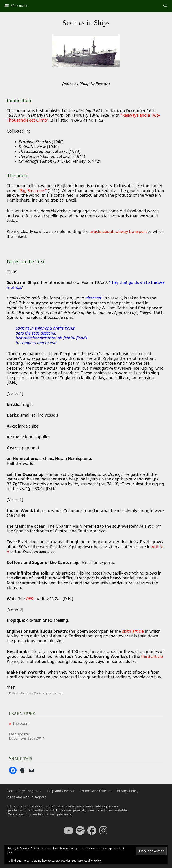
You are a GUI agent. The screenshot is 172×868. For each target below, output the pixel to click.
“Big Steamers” (33, 190)
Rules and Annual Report (26, 797)
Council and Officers (96, 791)
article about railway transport (118, 231)
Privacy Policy (128, 791)
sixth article (133, 631)
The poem (21, 723)
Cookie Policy (92, 861)
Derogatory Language (24, 791)
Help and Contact (60, 791)
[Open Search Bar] (165, 6)
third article (152, 656)
